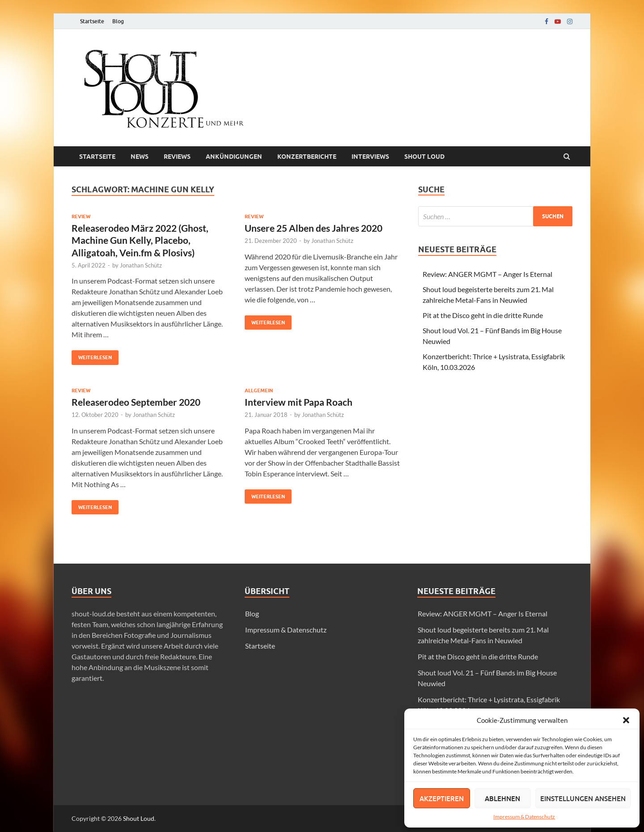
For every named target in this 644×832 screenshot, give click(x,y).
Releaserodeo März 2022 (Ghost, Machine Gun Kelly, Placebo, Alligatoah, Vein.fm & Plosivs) (140, 240)
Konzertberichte (307, 157)
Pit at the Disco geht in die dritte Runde (483, 315)
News (140, 157)
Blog (118, 21)
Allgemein (259, 391)
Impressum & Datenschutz (524, 817)
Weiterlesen (92, 355)
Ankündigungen (234, 157)
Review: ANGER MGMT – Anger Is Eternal (487, 274)
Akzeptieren (442, 798)
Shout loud (424, 157)
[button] (626, 720)
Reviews (177, 157)
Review (81, 216)
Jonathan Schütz (141, 265)
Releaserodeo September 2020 (136, 402)
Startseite (92, 21)
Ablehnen (502, 798)
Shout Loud (139, 818)
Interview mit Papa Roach (299, 402)
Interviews (370, 157)
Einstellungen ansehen (583, 798)
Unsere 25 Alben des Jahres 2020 (314, 228)
